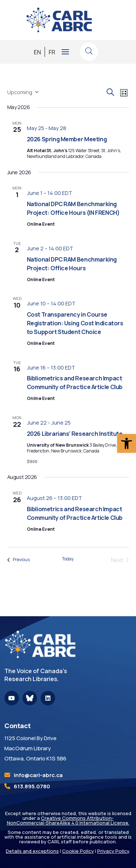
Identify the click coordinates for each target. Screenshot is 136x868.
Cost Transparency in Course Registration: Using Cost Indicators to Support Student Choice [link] (75, 323)
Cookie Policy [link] (78, 851)
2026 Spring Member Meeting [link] (67, 139)
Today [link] (68, 559)
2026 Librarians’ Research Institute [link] (75, 434)
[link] (127, 443)
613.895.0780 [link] (32, 786)
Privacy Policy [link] (113, 851)
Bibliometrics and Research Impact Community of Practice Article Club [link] (75, 383)
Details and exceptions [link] (32, 851)
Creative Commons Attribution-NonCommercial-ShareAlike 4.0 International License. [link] (68, 820)
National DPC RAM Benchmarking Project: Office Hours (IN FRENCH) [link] (73, 208)
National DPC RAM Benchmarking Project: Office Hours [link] (72, 264)
